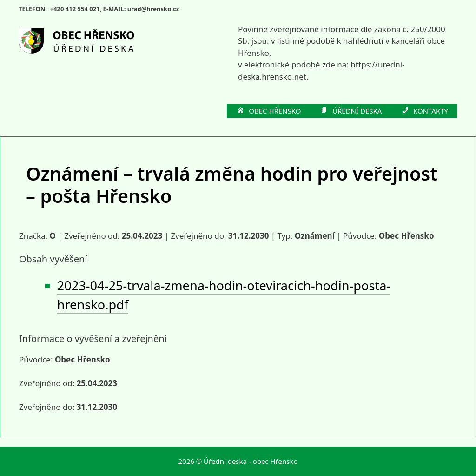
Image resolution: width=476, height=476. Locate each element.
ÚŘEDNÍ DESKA (351, 111)
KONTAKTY (424, 111)
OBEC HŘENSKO (269, 111)
